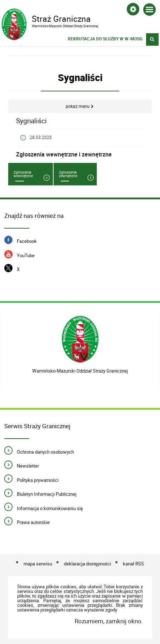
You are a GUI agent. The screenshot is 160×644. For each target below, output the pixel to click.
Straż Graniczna (73, 18)
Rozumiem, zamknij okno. (109, 621)
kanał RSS (133, 564)
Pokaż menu (78, 106)
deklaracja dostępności (87, 564)
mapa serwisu (38, 564)
